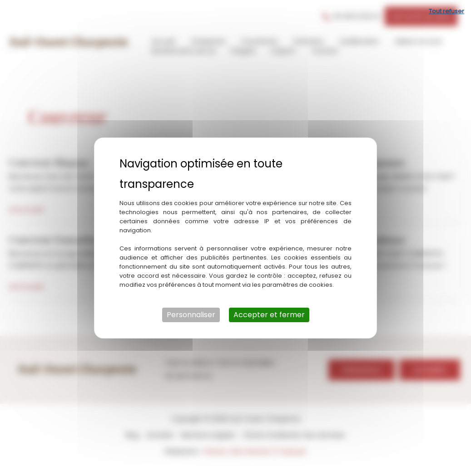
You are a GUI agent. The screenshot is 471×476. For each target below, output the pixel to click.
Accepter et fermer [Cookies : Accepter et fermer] (269, 315)
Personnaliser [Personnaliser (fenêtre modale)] (191, 315)
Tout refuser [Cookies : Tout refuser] (446, 11)
